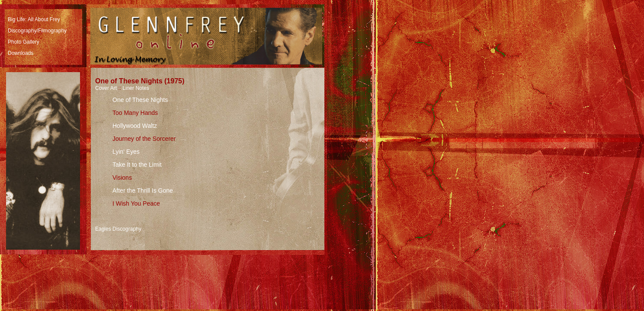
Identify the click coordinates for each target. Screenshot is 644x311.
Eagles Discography (118, 229)
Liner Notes (136, 88)
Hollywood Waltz (135, 126)
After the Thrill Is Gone (143, 190)
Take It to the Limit (137, 165)
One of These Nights (140, 100)
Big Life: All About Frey (34, 19)
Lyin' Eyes (126, 152)
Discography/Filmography (37, 31)
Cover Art (106, 88)
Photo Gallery (24, 42)
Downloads (21, 53)
